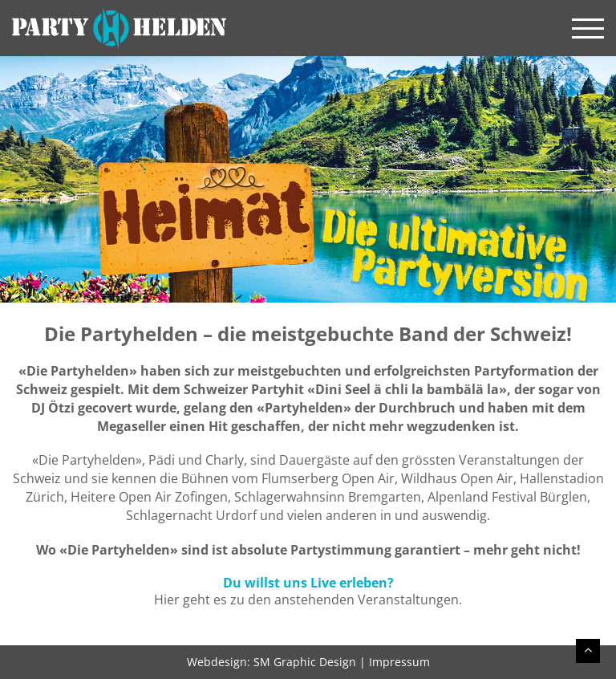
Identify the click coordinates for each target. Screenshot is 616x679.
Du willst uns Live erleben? (308, 583)
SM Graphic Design (305, 662)
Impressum (399, 662)
